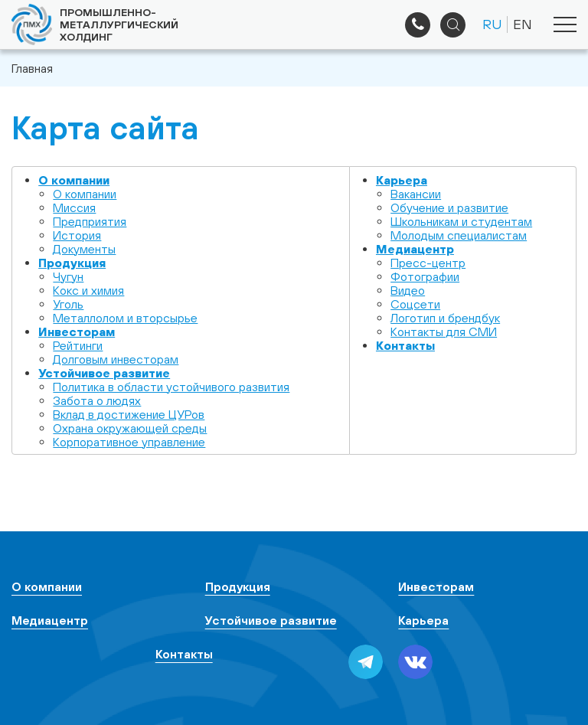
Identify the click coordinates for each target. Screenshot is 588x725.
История (77, 235)
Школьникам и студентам (461, 221)
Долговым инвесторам (116, 359)
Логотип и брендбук (445, 318)
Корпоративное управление (129, 442)
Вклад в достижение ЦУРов (129, 414)
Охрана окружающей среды (130, 428)
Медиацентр (415, 249)
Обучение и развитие (449, 207)
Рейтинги (78, 345)
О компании (74, 180)
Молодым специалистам (459, 235)
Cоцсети (415, 304)
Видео (408, 290)
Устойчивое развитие (104, 373)
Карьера (402, 180)
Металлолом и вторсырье (125, 318)
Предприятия (90, 221)
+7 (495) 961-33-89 (418, 25)
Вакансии (416, 194)
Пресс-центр (428, 263)
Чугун (68, 276)
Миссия (74, 207)
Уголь (68, 304)
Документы (84, 249)
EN (523, 24)
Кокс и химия (88, 290)
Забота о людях (97, 400)
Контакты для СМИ (444, 331)
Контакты (405, 345)
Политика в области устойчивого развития (171, 387)
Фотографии (425, 276)
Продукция (72, 263)
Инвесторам (77, 331)
